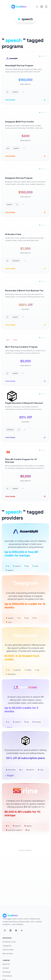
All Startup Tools (9, 942)
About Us (6, 964)
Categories (7, 946)
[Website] (22, 931)
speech (17, 566)
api (27, 566)
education (11, 674)
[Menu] (46, 7)
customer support (14, 830)
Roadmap (6, 972)
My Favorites (8, 954)
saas (35, 566)
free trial (36, 722)
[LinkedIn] (10, 931)
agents (10, 570)
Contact (6, 968)
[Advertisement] (26, 878)
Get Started (7, 976)
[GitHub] (5, 931)
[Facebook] (16, 931)
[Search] (37, 7)
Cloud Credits (8, 950)
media (28, 670)
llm (34, 618)
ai (8, 566)
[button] (42, 7)
